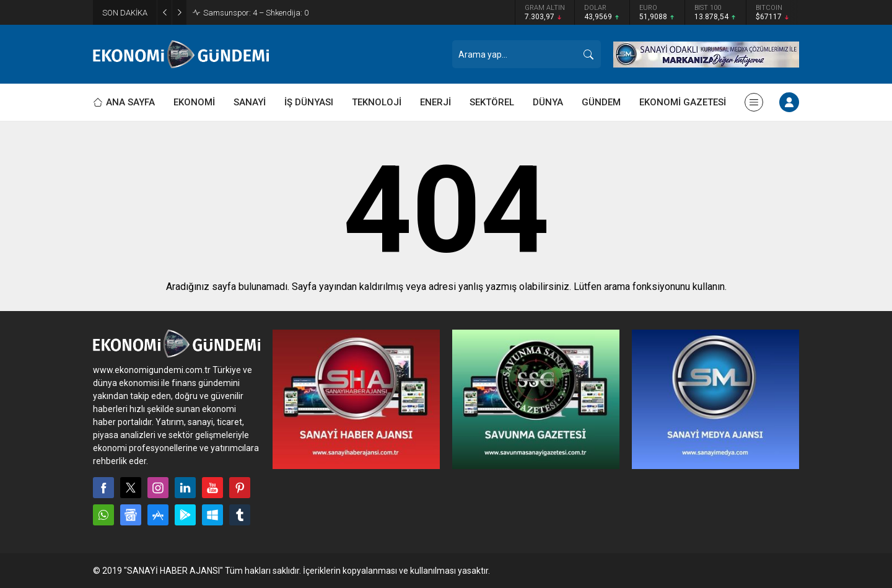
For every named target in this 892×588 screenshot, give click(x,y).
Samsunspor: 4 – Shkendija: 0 (256, 13)
